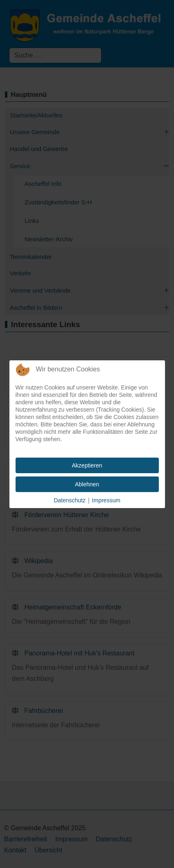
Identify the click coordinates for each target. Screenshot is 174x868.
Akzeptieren (87, 465)
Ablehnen (87, 484)
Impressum (106, 500)
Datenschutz (70, 500)
